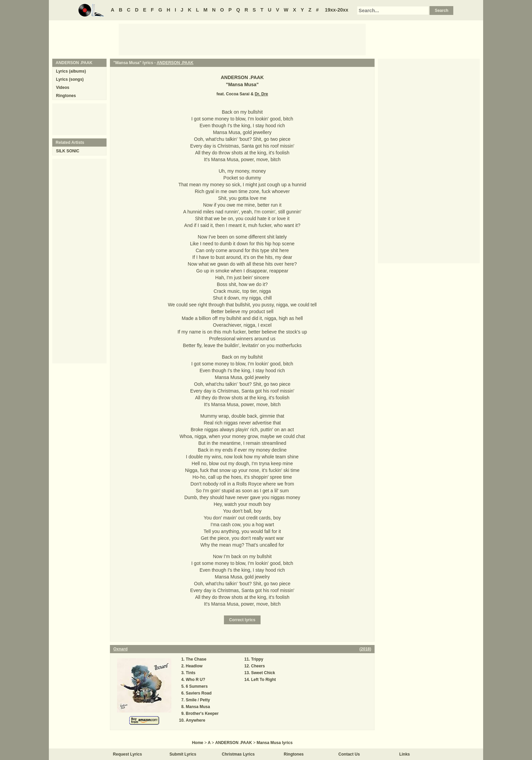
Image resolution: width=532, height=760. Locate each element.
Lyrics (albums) (71, 71)
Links (405, 754)
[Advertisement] (242, 39)
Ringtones (66, 96)
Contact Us (349, 754)
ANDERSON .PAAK (175, 63)
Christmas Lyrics (238, 754)
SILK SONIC (68, 151)
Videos (63, 88)
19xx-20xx (337, 10)
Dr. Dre (261, 94)
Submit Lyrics (183, 754)
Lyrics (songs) (70, 79)
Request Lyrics (128, 754)
